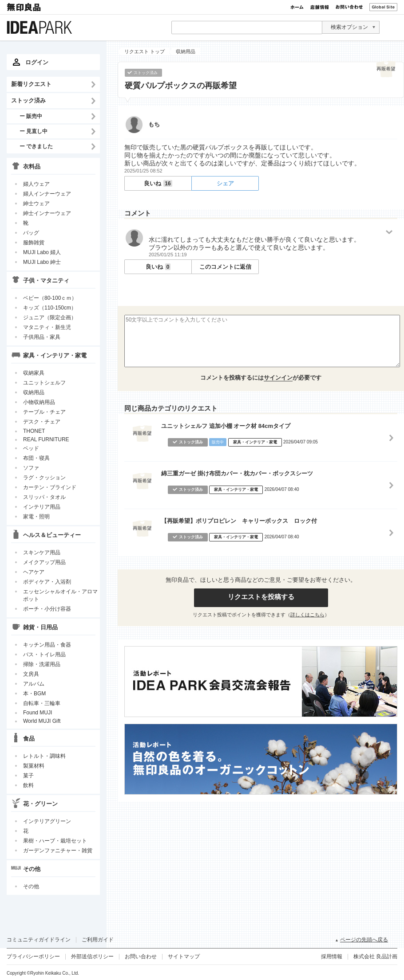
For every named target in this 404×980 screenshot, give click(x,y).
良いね (158, 183)
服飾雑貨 (34, 243)
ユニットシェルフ (44, 383)
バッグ (31, 233)
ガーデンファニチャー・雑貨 (58, 851)
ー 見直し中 (34, 131)
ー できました (36, 146)
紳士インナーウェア (47, 213)
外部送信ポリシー (92, 956)
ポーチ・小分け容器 (47, 609)
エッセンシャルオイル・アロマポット (60, 595)
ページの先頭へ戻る (364, 940)
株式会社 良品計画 (375, 956)
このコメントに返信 (225, 267)
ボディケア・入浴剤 (47, 582)
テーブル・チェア (44, 412)
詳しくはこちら (307, 615)
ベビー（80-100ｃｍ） (50, 298)
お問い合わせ (349, 7)
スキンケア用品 (42, 553)
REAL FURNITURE (46, 439)
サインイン (278, 378)
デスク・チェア (42, 422)
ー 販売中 (31, 116)
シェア (225, 183)
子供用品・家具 (42, 337)
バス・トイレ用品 (44, 655)
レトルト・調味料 (44, 756)
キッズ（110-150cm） (50, 308)
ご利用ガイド (98, 940)
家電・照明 (36, 517)
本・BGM (34, 694)
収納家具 (34, 373)
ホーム (297, 7)
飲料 (28, 785)
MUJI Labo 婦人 (42, 252)
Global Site (383, 7)
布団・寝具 (36, 458)
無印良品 (24, 7)
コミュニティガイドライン (39, 940)
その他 (31, 886)
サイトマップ (184, 956)
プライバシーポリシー (33, 956)
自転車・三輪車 (42, 703)
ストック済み (28, 100)
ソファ (31, 468)
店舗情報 (320, 7)
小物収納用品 (39, 402)
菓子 (28, 776)
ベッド (31, 448)
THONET (34, 431)
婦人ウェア (36, 184)
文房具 (31, 674)
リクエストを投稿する (261, 597)
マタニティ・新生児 (47, 327)
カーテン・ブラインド (50, 487)
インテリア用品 (42, 507)
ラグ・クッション (44, 478)
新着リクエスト (31, 84)
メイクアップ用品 (44, 562)
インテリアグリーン (47, 821)
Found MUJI (38, 713)
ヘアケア (34, 572)
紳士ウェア (36, 204)
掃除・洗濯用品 (42, 664)
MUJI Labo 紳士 (42, 262)
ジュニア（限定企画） (50, 318)
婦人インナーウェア (47, 194)
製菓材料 (34, 766)
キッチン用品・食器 (47, 645)
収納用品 (34, 392)
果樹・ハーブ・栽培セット (55, 841)
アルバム (34, 684)
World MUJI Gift (42, 721)
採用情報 (332, 956)
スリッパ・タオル (44, 497)
